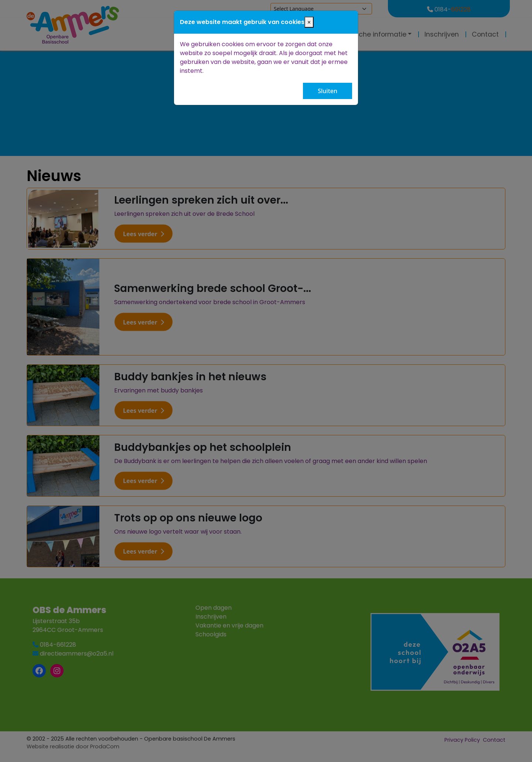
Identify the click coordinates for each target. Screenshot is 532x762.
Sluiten (328, 91)
